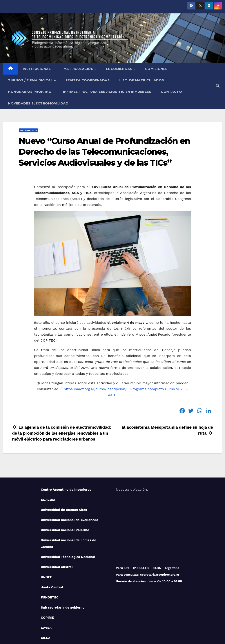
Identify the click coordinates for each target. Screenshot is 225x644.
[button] (218, 53)
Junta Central (52, 554)
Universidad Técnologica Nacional (68, 524)
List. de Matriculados (142, 48)
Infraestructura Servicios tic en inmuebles (107, 59)
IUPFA (46, 615)
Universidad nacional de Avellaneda (70, 487)
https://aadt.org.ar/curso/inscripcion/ (95, 356)
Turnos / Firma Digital (31, 48)
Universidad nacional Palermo (65, 497)
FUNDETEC (50, 565)
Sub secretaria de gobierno (63, 575)
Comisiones (157, 36)
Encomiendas (120, 36)
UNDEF (46, 544)
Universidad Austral (57, 534)
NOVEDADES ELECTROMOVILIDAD (38, 71)
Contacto (171, 59)
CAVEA (46, 595)
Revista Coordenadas (88, 48)
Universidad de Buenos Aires (64, 477)
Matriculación (79, 36)
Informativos (28, 98)
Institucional (37, 36)
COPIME (47, 585)
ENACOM (48, 467)
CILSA (46, 605)
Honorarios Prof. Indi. (31, 59)
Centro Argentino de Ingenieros (66, 457)
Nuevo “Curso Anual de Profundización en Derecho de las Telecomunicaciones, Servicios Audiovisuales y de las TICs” (104, 119)
